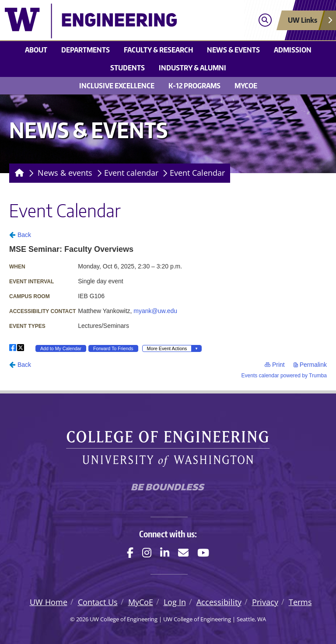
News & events (233, 50)
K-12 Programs (194, 86)
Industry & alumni (192, 68)
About (36, 50)
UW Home (49, 602)
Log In (175, 602)
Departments (86, 50)
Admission (293, 50)
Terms (300, 602)
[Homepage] (18, 173)
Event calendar (131, 173)
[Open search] (265, 20)
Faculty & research (158, 50)
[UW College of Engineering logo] (127, 21)
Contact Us (98, 602)
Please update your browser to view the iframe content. (168, 304)
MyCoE (246, 86)
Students (128, 68)
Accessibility (219, 602)
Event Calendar (197, 173)
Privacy (265, 602)
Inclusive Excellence (117, 86)
